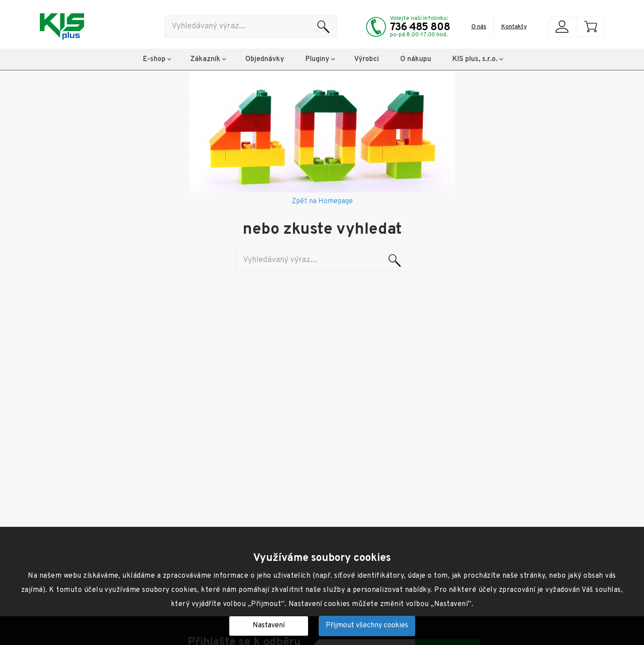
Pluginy (317, 59)
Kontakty (514, 27)
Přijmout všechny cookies (367, 626)
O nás (479, 27)
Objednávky (265, 59)
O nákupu (416, 59)
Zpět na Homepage (322, 201)
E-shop (154, 59)
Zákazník (205, 59)
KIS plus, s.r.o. (475, 59)
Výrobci (366, 59)
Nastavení (269, 626)
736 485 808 (420, 27)
